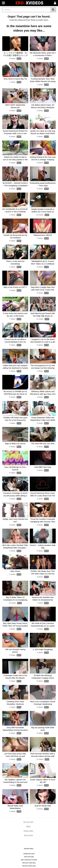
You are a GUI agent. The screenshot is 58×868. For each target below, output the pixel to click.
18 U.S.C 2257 (28, 822)
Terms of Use (28, 835)
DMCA (28, 826)
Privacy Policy (28, 831)
